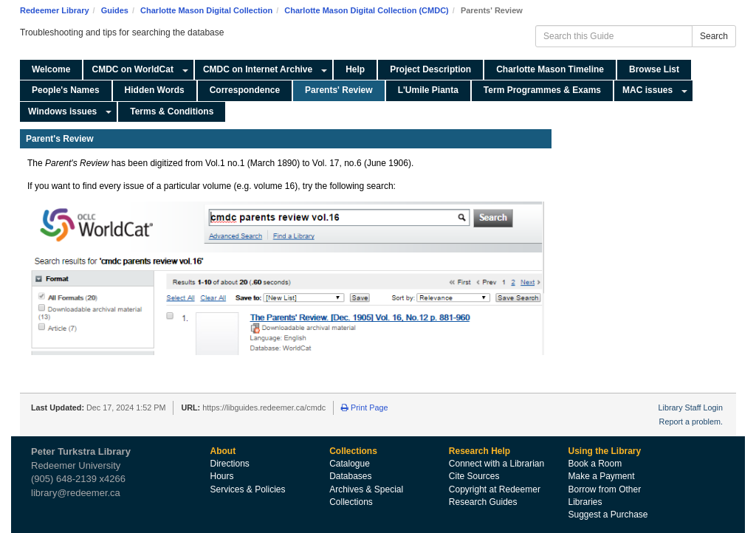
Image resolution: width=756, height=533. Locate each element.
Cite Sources (474, 476)
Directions (230, 464)
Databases (350, 476)
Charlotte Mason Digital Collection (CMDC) (366, 10)
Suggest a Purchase (608, 515)
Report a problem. (691, 422)
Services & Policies (248, 489)
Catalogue (350, 464)
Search (714, 36)
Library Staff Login (691, 408)
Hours (222, 476)
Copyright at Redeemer (495, 489)
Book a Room (595, 464)
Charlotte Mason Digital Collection (206, 10)
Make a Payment (601, 476)
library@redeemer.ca (76, 493)
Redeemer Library (55, 10)
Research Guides (483, 502)
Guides (115, 10)
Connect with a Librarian (496, 464)
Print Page (364, 408)
